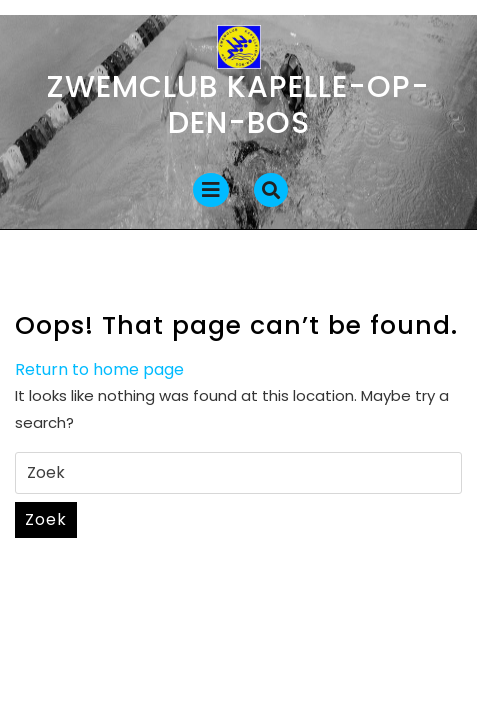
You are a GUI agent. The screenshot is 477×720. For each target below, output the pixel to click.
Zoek (46, 519)
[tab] (211, 190)
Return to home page (99, 369)
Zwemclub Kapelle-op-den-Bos (238, 105)
